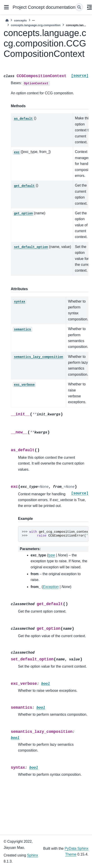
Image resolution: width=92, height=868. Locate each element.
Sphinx (33, 855)
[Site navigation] (6, 7)
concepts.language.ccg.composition (36, 25)
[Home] (7, 20)
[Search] (79, 7)
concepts (20, 20)
